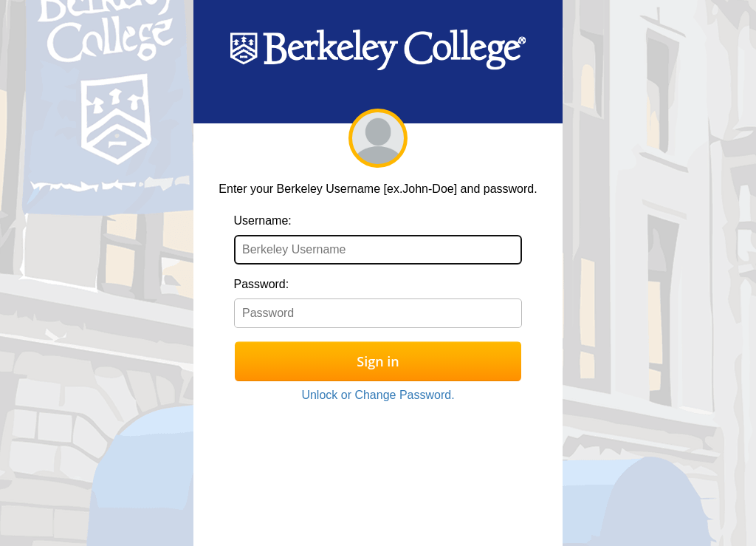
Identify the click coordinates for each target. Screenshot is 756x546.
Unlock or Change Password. (378, 395)
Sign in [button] (378, 361)
